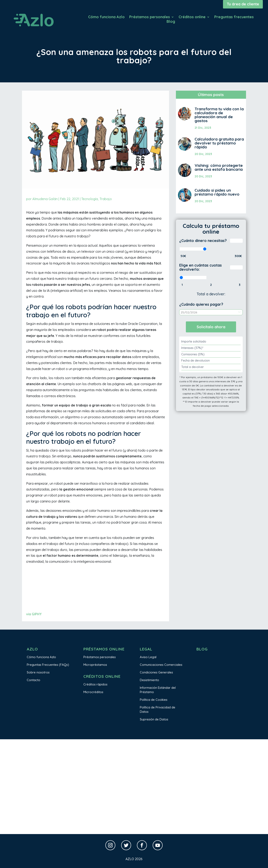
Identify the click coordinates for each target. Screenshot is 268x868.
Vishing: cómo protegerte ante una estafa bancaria (219, 167)
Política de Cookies (154, 700)
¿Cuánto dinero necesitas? (203, 241)
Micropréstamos (95, 665)
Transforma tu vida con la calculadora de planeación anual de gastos (219, 115)
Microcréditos (93, 692)
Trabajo (106, 199)
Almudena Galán (45, 199)
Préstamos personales (150, 17)
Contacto (33, 680)
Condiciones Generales (156, 672)
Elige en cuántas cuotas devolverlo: (200, 267)
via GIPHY (34, 614)
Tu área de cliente (243, 4)
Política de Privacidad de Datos (158, 709)
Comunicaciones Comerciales (161, 665)
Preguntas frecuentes (234, 17)
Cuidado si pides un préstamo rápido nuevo (217, 192)
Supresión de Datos (154, 719)
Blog (171, 22)
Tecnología (90, 199)
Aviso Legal (148, 657)
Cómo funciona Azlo (106, 17)
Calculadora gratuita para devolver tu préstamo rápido (219, 143)
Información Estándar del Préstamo (158, 690)
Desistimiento (149, 680)
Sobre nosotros (38, 672)
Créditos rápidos (95, 684)
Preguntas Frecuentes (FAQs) (48, 665)
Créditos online (192, 17)
